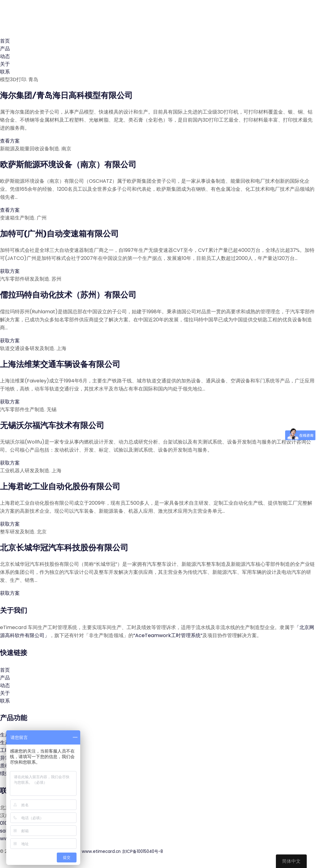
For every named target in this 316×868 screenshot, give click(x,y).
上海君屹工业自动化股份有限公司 (60, 487)
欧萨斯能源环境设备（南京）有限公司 (68, 165)
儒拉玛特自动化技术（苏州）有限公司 (68, 295)
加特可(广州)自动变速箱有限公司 (59, 234)
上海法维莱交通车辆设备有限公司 (60, 364)
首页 (5, 41)
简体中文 (291, 861)
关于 (5, 64)
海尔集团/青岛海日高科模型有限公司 (66, 96)
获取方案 (10, 271)
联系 (5, 72)
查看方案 (10, 141)
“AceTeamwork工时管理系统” (168, 635)
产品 (5, 49)
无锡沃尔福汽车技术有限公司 (52, 426)
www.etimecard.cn (101, 851)
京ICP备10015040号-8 (142, 851)
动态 (5, 56)
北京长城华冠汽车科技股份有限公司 (64, 548)
